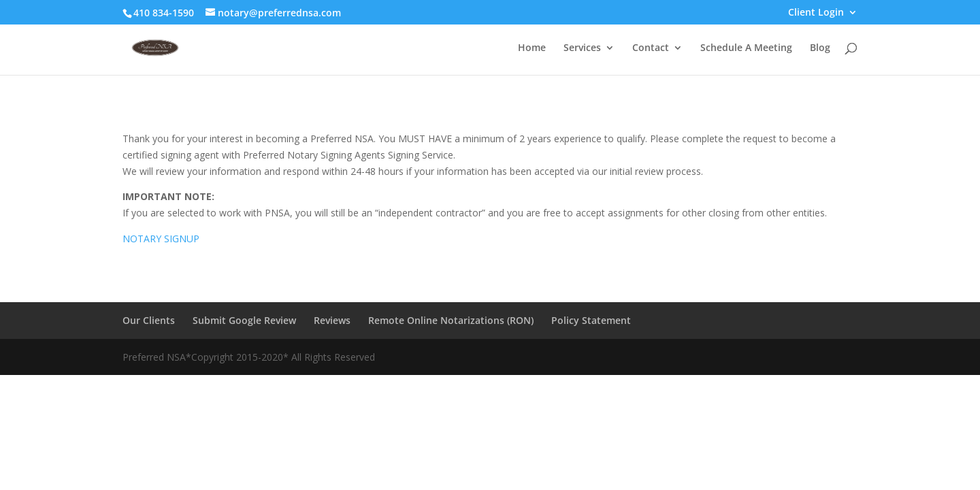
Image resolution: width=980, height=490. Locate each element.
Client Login (816, 13)
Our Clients (149, 320)
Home (532, 48)
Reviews (332, 320)
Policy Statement (591, 320)
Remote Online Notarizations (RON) (451, 320)
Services (582, 48)
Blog (820, 48)
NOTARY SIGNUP (161, 239)
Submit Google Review (244, 320)
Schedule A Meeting (746, 48)
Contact (651, 48)
